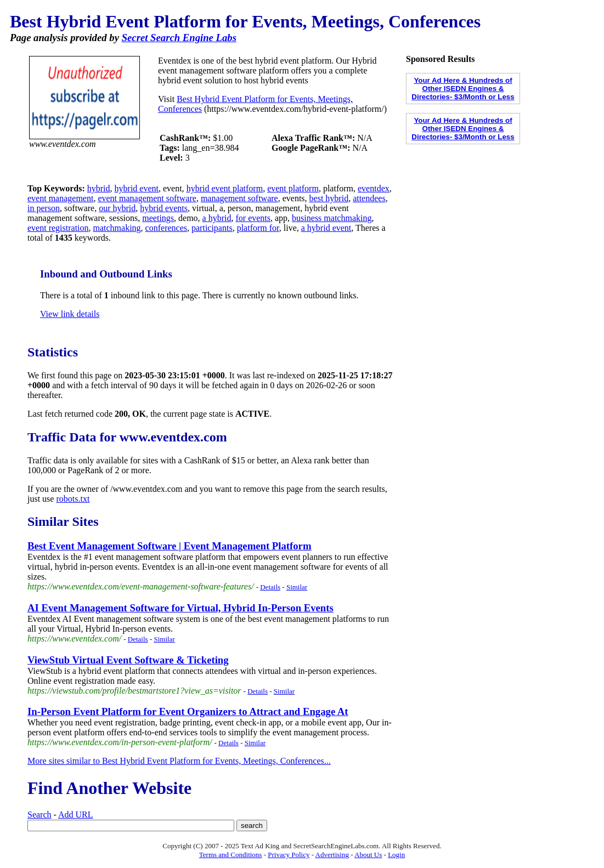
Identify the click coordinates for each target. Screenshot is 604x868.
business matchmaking (332, 218)
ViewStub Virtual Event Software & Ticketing (128, 660)
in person (44, 208)
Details (270, 587)
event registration (58, 228)
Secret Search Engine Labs (179, 38)
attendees (369, 198)
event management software (147, 198)
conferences (166, 228)
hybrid (99, 188)
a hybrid (217, 218)
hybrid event (137, 188)
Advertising (332, 855)
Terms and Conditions (231, 855)
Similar (297, 587)
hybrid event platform (225, 188)
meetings (158, 218)
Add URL (76, 815)
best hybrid (329, 198)
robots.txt (73, 499)
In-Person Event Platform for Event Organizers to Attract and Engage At (188, 711)
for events (253, 218)
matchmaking (117, 228)
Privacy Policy (289, 855)
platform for (258, 228)
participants (212, 228)
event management (60, 198)
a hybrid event (326, 228)
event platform (293, 188)
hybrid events (164, 208)
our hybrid (117, 208)
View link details (70, 314)
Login (396, 855)
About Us (368, 855)
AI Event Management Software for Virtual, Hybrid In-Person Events (180, 608)
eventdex (374, 188)
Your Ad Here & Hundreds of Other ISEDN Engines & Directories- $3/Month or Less (463, 89)
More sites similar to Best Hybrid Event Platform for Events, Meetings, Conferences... (179, 761)
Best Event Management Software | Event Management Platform (170, 546)
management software (239, 198)
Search (39, 815)
